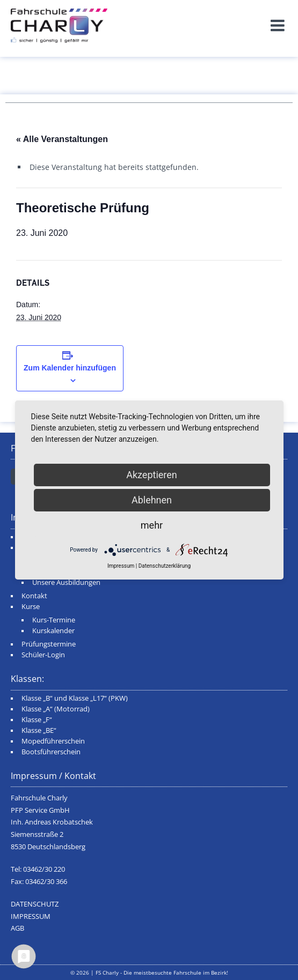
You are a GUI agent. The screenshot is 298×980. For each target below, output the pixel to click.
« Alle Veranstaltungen (62, 139)
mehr (152, 525)
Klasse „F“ (37, 720)
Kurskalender (53, 631)
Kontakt (34, 596)
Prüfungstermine (49, 644)
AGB (17, 928)
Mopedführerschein (53, 741)
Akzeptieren (152, 475)
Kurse (31, 607)
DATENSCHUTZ (35, 904)
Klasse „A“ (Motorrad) (56, 709)
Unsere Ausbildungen (66, 582)
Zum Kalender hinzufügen (70, 368)
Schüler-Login (43, 655)
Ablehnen (152, 500)
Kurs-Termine (54, 620)
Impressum (121, 566)
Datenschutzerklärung (165, 566)
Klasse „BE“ (39, 730)
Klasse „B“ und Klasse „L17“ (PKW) (75, 698)
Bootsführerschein (51, 752)
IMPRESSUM (31, 916)
